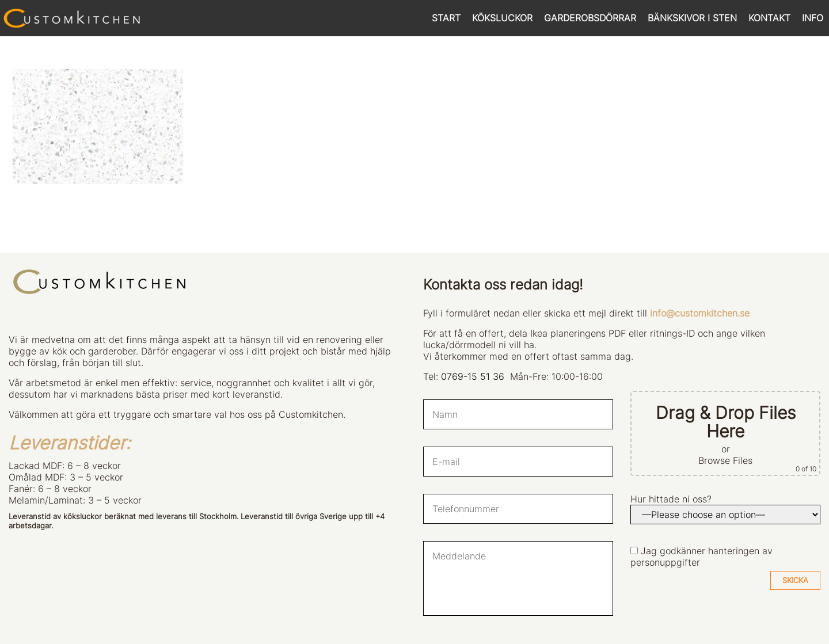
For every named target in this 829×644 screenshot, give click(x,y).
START (446, 18)
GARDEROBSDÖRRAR (590, 18)
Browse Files (725, 460)
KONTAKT (769, 18)
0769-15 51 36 (473, 376)
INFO (813, 18)
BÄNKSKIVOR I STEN (692, 18)
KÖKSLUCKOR (502, 18)
